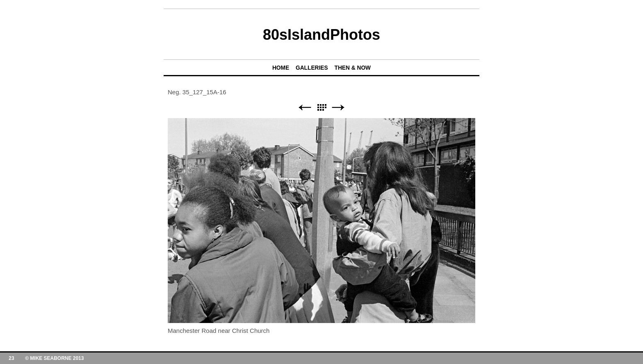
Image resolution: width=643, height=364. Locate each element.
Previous (305, 108)
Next (338, 108)
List (321, 108)
